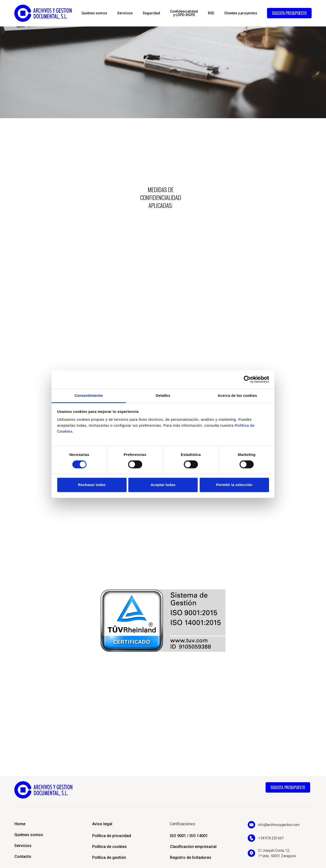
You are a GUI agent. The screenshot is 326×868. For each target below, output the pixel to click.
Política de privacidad (112, 836)
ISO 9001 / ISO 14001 (189, 836)
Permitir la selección (234, 485)
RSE (211, 13)
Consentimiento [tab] (89, 395)
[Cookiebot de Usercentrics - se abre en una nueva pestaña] (247, 379)
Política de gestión (109, 857)
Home (20, 824)
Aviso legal (102, 824)
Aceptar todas (163, 485)
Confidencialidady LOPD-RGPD (184, 13)
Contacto (23, 857)
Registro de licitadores (191, 857)
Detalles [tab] (163, 395)
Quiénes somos (94, 13)
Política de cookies (109, 847)
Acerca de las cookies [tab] (237, 395)
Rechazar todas (92, 485)
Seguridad (151, 13)
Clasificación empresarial (193, 847)
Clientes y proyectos (241, 13)
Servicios (125, 13)
